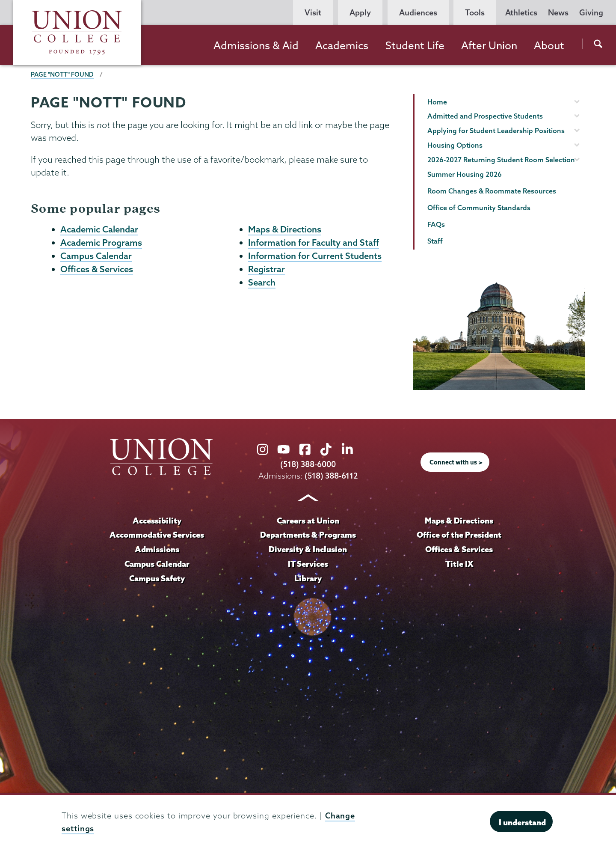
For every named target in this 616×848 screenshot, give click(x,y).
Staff (435, 241)
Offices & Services (97, 269)
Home (437, 102)
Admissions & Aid (256, 45)
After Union (489, 45)
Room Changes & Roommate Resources (492, 191)
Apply (360, 13)
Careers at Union (308, 521)
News (558, 13)
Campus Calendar (96, 256)
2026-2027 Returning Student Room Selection (501, 160)
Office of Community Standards (479, 208)
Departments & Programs (308, 535)
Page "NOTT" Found (62, 74)
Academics (342, 45)
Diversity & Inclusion (308, 549)
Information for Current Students (315, 256)
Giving (591, 13)
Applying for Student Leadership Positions (496, 131)
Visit (313, 13)
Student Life (415, 45)
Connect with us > (456, 462)
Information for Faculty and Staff (314, 242)
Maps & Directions (285, 229)
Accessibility (157, 521)
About (549, 45)
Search (262, 282)
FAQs (436, 224)
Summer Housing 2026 (465, 174)
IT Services (308, 564)
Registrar (267, 269)
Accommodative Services (157, 535)
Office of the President (459, 535)
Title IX (459, 564)
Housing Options (455, 145)
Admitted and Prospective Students (485, 116)
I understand (522, 822)
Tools (475, 13)
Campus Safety (157, 578)
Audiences (418, 13)
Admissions (157, 549)
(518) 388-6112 (331, 476)
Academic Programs (101, 242)
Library (308, 578)
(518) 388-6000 (308, 464)
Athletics (521, 13)
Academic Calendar (99, 229)
